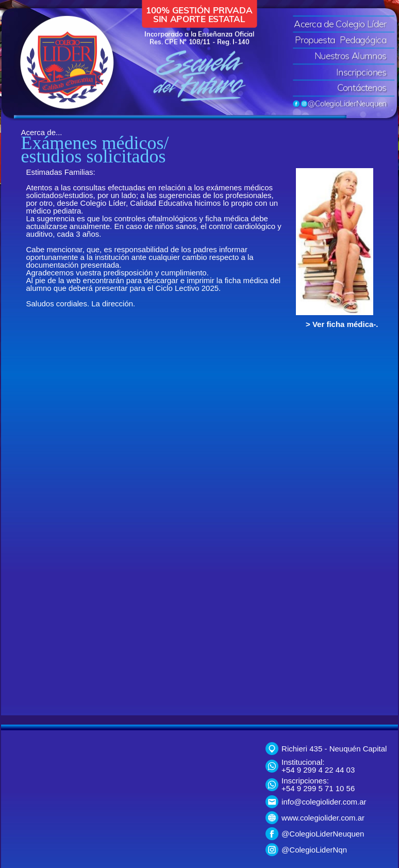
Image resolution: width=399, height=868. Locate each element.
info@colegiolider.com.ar (324, 802)
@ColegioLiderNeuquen (323, 834)
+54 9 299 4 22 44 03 (318, 770)
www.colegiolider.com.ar (323, 818)
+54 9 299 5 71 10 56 (318, 788)
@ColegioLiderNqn (314, 850)
